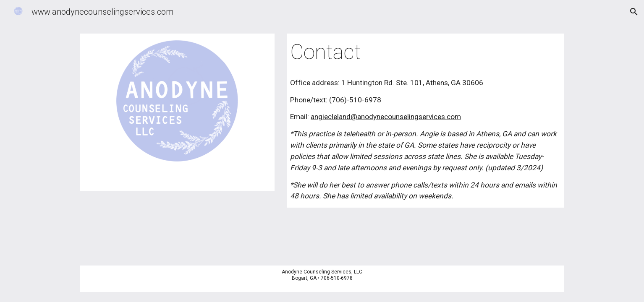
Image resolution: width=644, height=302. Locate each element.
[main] (425, 52)
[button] (634, 12)
